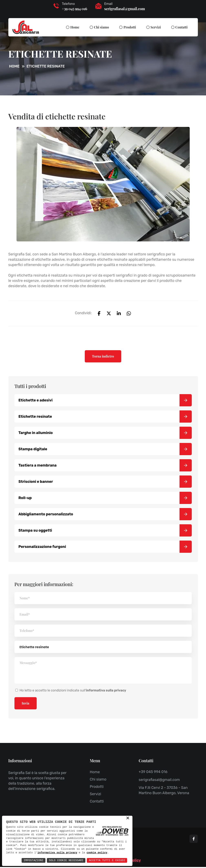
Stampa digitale (105, 450)
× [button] (128, 814)
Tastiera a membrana (105, 466)
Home (75, 27)
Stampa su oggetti (105, 531)
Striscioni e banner (105, 483)
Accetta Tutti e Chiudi (106, 860)
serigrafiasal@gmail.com (125, 9)
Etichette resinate (105, 418)
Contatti (182, 27)
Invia (26, 704)
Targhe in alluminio (105, 434)
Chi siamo (101, 27)
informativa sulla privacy (85, 849)
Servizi (156, 27)
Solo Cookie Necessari (64, 860)
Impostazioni (30, 860)
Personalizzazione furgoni (105, 548)
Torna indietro (103, 357)
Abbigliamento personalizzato (105, 515)
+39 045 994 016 (75, 9)
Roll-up (105, 499)
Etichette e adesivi (105, 401)
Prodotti (130, 27)
